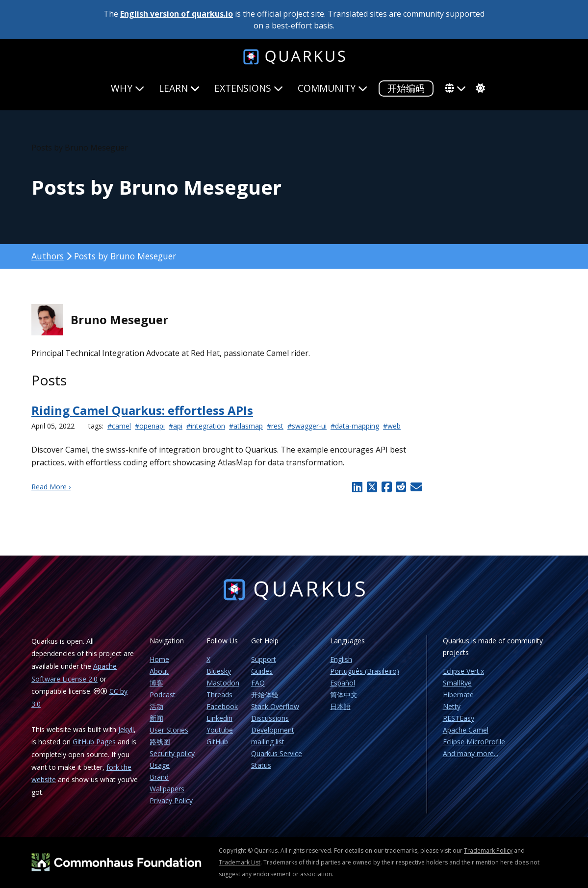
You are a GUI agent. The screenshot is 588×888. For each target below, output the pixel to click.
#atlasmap (246, 426)
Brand (159, 777)
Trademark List (240, 862)
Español (343, 683)
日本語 (340, 706)
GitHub (217, 742)
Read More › (51, 487)
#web (392, 426)
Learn (179, 88)
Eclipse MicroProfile (474, 742)
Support (264, 659)
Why (128, 88)
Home (159, 659)
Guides (262, 671)
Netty (452, 706)
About (159, 671)
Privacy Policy (171, 800)
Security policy (172, 753)
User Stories (169, 730)
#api (176, 426)
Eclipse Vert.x (463, 671)
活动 (156, 706)
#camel (119, 426)
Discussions (270, 718)
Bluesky (219, 671)
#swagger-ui (307, 426)
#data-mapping (355, 426)
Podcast (163, 695)
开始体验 (265, 695)
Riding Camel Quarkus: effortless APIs (142, 410)
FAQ (258, 683)
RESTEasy (459, 718)
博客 (156, 683)
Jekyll (126, 729)
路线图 (160, 742)
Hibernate (458, 695)
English (341, 659)
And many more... (471, 753)
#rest (275, 426)
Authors (48, 256)
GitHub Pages (94, 742)
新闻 (156, 718)
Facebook (222, 706)
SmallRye (457, 683)
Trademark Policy (488, 850)
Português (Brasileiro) (365, 671)
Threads (219, 695)
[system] (479, 88)
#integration (206, 426)
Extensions (249, 88)
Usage (160, 765)
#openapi (150, 426)
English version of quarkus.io (177, 14)
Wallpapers (167, 789)
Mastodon (223, 683)
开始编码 (406, 88)
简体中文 (344, 695)
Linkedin (219, 718)
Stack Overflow (275, 706)
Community (332, 88)
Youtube (220, 730)
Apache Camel (466, 730)
